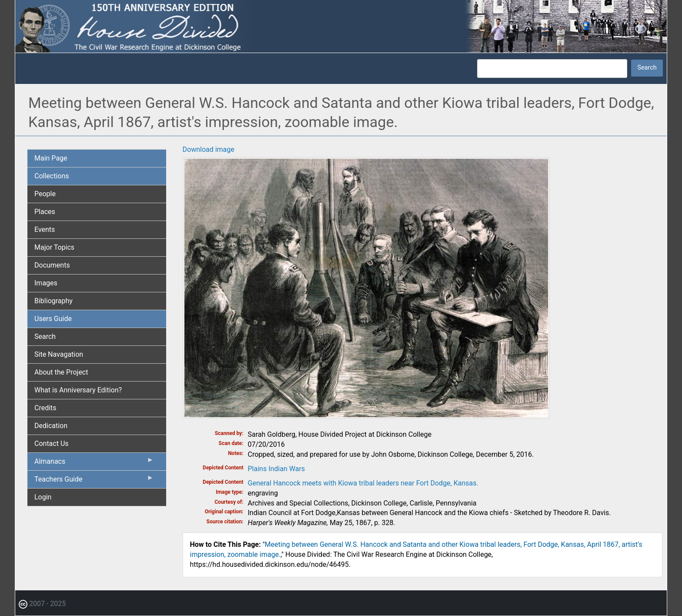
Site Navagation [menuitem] (59, 354)
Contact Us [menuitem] (52, 444)
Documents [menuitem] (52, 265)
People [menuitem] (45, 194)
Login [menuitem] (43, 497)
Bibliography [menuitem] (53, 301)
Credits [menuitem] (45, 408)
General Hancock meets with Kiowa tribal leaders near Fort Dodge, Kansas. (363, 483)
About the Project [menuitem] (61, 372)
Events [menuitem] (45, 229)
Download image (209, 149)
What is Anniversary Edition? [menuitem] (78, 390)
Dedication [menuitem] (51, 426)
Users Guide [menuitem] (53, 319)
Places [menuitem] (45, 212)
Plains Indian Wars (277, 469)
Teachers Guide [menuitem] (94, 481)
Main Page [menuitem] (51, 158)
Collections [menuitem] (52, 176)
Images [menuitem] (46, 283)
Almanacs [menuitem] (94, 463)
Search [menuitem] (45, 336)
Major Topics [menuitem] (54, 247)
